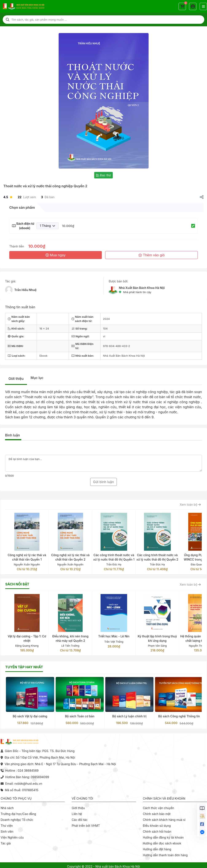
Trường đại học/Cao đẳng (18, 814)
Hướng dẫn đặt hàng (157, 849)
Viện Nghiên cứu (12, 837)
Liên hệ (77, 814)
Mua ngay (56, 255)
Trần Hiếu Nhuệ (25, 290)
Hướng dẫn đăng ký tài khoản (163, 837)
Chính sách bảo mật (157, 814)
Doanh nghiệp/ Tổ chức (17, 820)
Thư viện (7, 826)
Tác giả (6, 843)
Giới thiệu (16, 379)
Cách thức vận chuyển (159, 808)
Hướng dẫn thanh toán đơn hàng (165, 855)
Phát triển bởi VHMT (86, 826)
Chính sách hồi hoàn (157, 831)
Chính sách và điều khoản (164, 798)
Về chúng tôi (82, 798)
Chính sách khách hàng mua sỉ (164, 820)
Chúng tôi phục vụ (16, 798)
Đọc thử (103, 175)
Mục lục (37, 378)
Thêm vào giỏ (151, 255)
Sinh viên (7, 831)
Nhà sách (7, 808)
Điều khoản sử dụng (157, 826)
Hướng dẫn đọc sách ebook (162, 843)
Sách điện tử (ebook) (25, 226)
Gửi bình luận (103, 482)
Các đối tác (80, 820)
